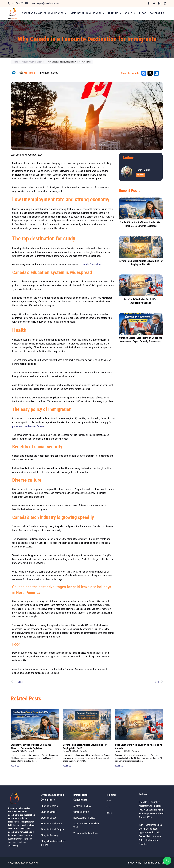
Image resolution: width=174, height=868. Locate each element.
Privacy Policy (134, 863)
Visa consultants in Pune (86, 833)
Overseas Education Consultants (44, 13)
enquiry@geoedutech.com (48, 3)
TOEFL (109, 813)
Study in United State (51, 824)
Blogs (143, 13)
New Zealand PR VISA (84, 818)
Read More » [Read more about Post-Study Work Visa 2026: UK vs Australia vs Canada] (120, 766)
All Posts (140, 175)
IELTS (109, 801)
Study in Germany (49, 835)
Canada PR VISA (81, 812)
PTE (108, 807)
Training (115, 13)
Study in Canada (49, 812)
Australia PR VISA (82, 806)
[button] (167, 861)
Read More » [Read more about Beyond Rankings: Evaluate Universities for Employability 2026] (67, 766)
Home (15, 62)
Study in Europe (49, 818)
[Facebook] (148, 3)
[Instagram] (165, 3)
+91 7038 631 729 (20, 3)
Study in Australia (50, 806)
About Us (130, 13)
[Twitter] (154, 3)
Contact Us (157, 13)
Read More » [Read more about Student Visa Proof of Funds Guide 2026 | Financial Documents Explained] (15, 766)
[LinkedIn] (159, 3)
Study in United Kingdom (53, 829)
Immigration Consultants (87, 13)
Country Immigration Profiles (33, 62)
